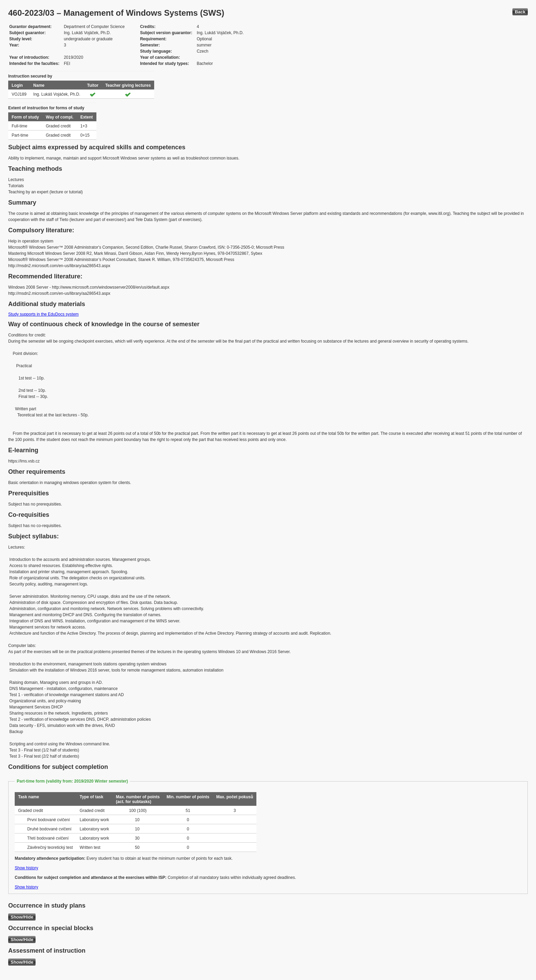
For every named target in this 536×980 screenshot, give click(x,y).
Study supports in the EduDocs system (43, 314)
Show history (26, 868)
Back (520, 12)
